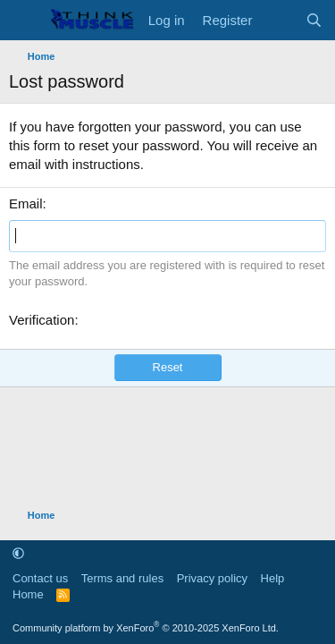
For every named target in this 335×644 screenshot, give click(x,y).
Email (26, 203)
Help (273, 578)
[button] (18, 553)
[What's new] (278, 20)
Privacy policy (212, 578)
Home (28, 594)
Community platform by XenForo (146, 628)
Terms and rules (122, 578)
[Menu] (25, 21)
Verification (42, 320)
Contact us (40, 578)
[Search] (314, 20)
